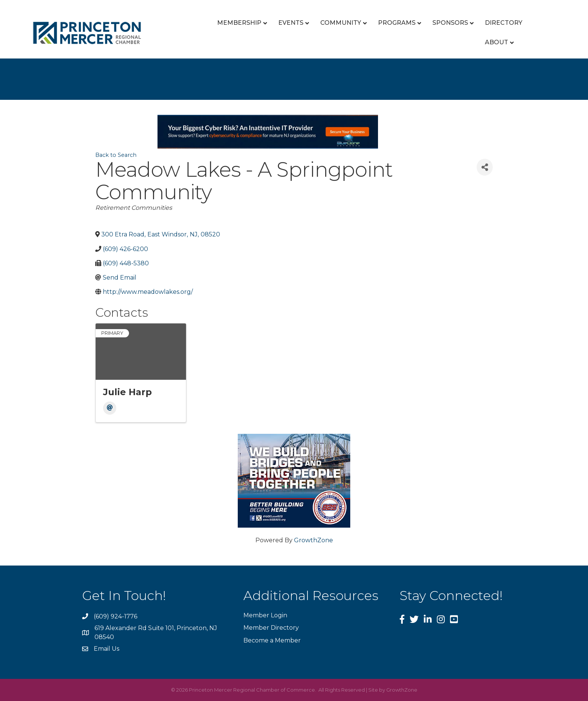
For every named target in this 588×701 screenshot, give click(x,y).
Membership (239, 23)
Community (341, 23)
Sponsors (450, 23)
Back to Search (116, 155)
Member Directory (271, 628)
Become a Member (272, 640)
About (496, 42)
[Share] (485, 167)
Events (291, 23)
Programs (397, 23)
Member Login (265, 615)
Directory (504, 23)
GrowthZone (313, 540)
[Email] (110, 408)
